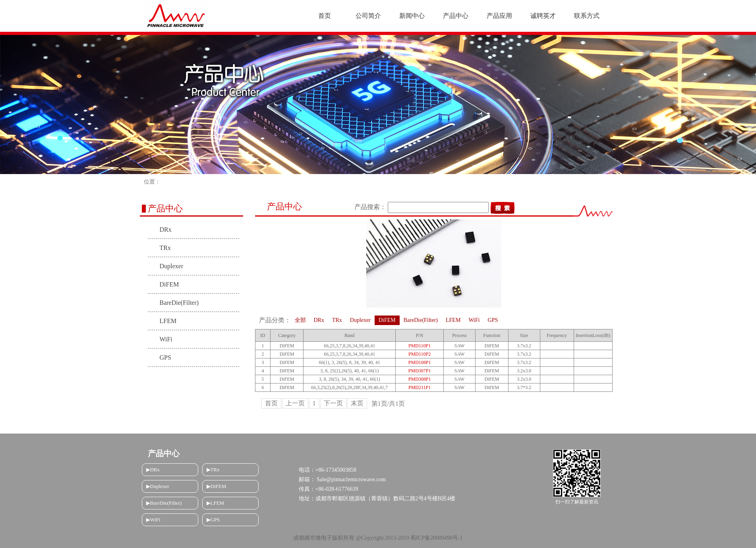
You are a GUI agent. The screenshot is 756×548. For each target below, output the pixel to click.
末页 (357, 403)
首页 (271, 403)
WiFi (166, 339)
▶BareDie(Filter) (164, 503)
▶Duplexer (158, 486)
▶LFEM (216, 503)
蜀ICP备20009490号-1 (436, 538)
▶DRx (153, 470)
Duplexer (172, 266)
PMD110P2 (420, 354)
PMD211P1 (420, 387)
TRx (165, 248)
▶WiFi (153, 520)
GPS (165, 357)
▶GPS (213, 520)
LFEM (168, 321)
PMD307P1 (420, 371)
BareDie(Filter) (179, 303)
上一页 (295, 403)
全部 (300, 320)
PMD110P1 (420, 346)
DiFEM (169, 284)
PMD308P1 (420, 379)
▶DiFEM (217, 486)
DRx (166, 229)
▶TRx (213, 470)
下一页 (333, 403)
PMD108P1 (420, 362)
